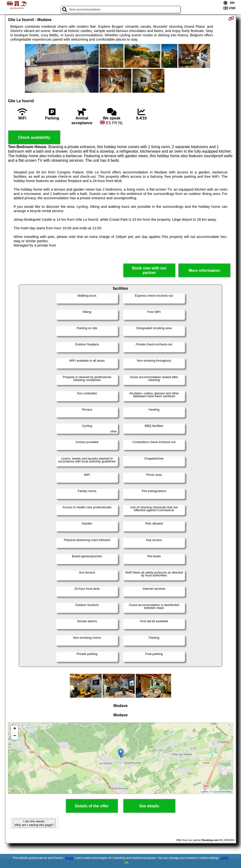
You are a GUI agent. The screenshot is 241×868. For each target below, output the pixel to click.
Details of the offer (92, 806)
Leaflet (204, 792)
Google (69, 858)
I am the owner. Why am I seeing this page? (34, 823)
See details (149, 806)
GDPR (224, 858)
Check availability (34, 137)
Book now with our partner (149, 270)
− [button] (15, 736)
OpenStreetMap (222, 792)
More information (205, 271)
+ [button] (15, 729)
